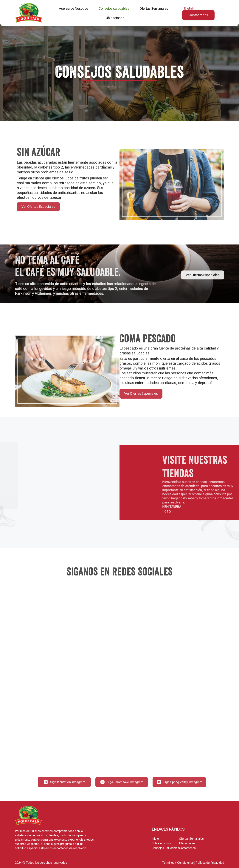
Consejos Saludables (165, 848)
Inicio (155, 839)
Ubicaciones (115, 18)
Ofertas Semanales (154, 8)
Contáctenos (187, 848)
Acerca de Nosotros (74, 8)
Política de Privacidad (210, 863)
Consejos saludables (114, 8)
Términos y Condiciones (178, 863)
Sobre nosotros (162, 844)
